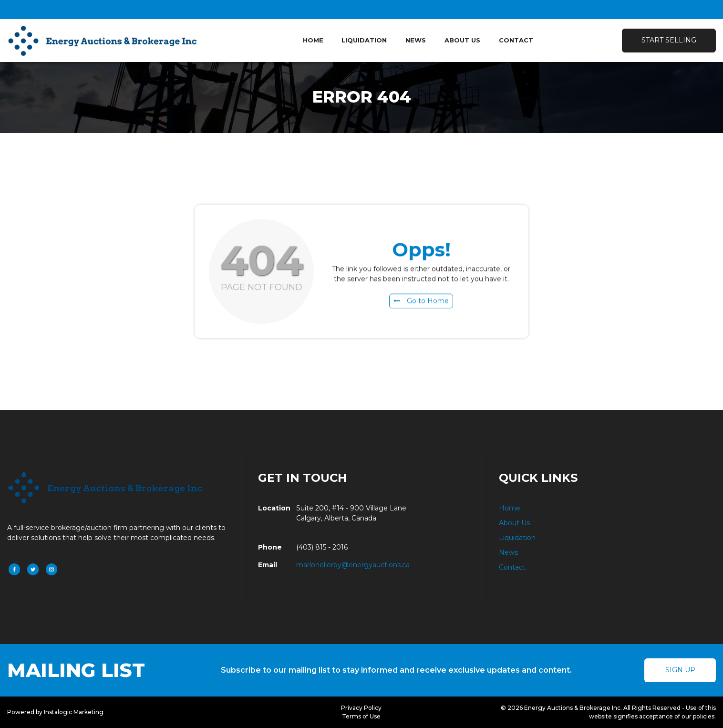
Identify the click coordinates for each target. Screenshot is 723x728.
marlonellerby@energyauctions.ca (353, 565)
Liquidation (364, 40)
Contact (516, 40)
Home (313, 40)
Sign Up (680, 670)
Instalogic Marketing (74, 712)
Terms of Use (361, 716)
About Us (462, 40)
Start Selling (669, 40)
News (416, 40)
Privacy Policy (361, 708)
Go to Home (421, 303)
